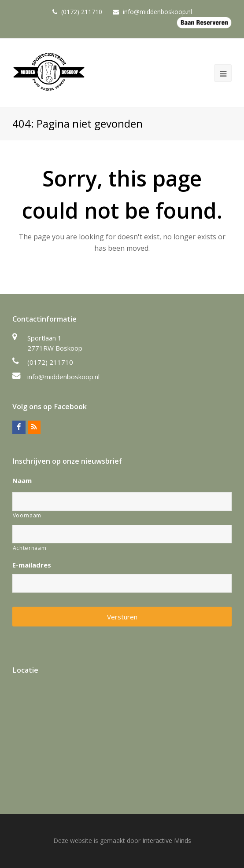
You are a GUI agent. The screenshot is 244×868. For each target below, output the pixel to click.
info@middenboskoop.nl (63, 377)
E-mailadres (32, 565)
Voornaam (27, 515)
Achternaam (30, 548)
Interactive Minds (167, 841)
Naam (22, 481)
